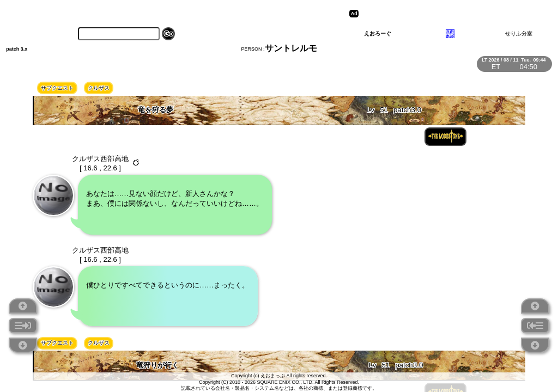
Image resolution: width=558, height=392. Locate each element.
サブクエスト (57, 88)
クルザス (99, 88)
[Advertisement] (446, 14)
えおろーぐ (378, 33)
